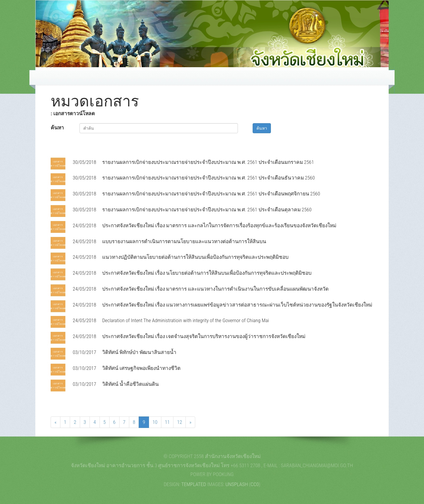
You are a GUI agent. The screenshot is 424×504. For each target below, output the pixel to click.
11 (167, 422)
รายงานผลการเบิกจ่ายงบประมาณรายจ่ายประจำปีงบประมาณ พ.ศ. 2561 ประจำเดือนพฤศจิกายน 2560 (211, 194)
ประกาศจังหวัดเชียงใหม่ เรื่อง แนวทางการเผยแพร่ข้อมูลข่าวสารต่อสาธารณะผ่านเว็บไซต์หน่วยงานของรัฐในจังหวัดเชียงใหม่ (237, 305)
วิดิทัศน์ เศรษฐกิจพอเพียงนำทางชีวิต (141, 368)
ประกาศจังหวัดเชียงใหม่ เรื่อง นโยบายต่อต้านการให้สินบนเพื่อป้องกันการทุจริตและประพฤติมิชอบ (207, 273)
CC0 (255, 484)
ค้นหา (57, 128)
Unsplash (237, 484)
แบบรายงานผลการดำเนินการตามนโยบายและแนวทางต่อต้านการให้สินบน (184, 241)
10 (155, 422)
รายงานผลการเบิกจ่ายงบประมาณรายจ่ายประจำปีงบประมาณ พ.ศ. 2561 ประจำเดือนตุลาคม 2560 (207, 210)
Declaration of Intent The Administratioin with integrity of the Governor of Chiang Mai (185, 320)
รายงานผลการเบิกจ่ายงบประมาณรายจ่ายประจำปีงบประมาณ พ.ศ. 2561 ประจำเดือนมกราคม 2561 (208, 162)
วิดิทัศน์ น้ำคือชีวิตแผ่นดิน (130, 384)
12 (179, 422)
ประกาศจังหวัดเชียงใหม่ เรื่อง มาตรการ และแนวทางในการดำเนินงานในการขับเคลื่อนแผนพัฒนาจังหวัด (215, 289)
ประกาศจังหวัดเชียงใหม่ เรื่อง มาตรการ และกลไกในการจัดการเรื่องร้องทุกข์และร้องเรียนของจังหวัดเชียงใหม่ (219, 225)
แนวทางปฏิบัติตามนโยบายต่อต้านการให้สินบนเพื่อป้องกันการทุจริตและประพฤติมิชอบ (195, 257)
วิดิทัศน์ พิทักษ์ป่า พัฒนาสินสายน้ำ (139, 352)
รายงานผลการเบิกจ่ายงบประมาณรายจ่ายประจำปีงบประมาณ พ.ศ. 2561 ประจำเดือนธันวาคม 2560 (208, 178)
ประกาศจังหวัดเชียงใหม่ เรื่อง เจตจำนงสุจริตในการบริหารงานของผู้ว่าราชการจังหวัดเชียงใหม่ (204, 336)
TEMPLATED (194, 484)
